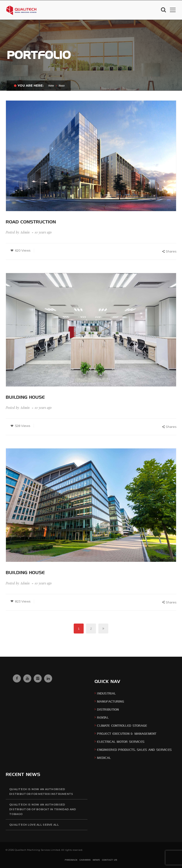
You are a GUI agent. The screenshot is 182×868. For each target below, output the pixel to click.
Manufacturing (110, 702)
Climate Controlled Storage (122, 726)
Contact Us (110, 860)
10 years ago (44, 232)
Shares (169, 252)
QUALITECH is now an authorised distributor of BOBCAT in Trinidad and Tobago (43, 809)
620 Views (20, 250)
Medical (104, 758)
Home (51, 86)
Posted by (18, 232)
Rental (103, 718)
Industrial (106, 693)
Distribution (108, 710)
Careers (85, 860)
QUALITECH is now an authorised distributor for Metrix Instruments (41, 792)
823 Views (20, 601)
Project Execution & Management (127, 734)
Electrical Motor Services (121, 742)
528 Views (20, 426)
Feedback (71, 860)
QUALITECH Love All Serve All (34, 825)
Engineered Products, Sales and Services (134, 750)
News (96, 860)
